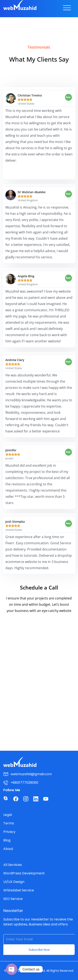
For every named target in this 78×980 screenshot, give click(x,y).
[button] (67, 9)
